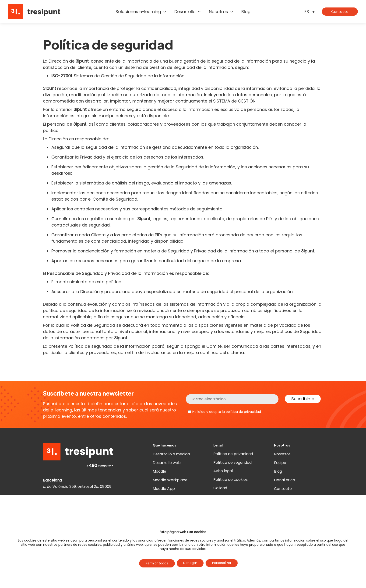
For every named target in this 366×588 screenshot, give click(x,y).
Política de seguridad (232, 463)
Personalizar (223, 563)
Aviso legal (223, 471)
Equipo (280, 463)
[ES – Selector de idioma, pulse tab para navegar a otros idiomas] (310, 12)
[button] (164, 12)
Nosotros (282, 454)
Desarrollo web (167, 463)
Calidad (220, 489)
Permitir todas (156, 563)
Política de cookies (231, 480)
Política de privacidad (233, 454)
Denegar (190, 563)
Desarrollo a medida (171, 454)
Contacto (283, 489)
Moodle (159, 471)
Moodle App (164, 489)
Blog (278, 471)
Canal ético (285, 480)
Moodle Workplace (170, 480)
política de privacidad (243, 412)
